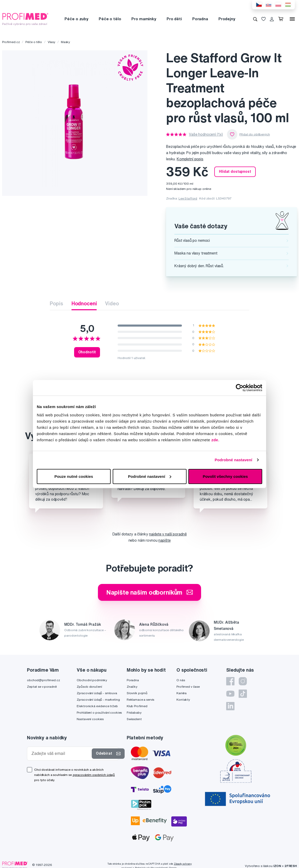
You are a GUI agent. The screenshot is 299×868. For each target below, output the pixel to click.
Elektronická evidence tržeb (97, 706)
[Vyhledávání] (255, 19)
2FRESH (291, 866)
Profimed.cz (11, 42)
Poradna (200, 19)
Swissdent (134, 719)
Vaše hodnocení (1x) (206, 134)
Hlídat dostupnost (235, 171)
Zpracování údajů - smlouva (97, 693)
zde (215, 440)
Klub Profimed (137, 706)
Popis (56, 303)
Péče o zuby (76, 19)
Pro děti (174, 19)
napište (164, 540)
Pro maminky (144, 19)
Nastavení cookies (90, 719)
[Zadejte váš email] (60, 753)
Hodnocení (84, 303)
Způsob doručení (89, 687)
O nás (181, 680)
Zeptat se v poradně (42, 687)
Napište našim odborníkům (150, 592)
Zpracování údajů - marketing (98, 700)
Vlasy (51, 42)
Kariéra (181, 693)
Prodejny (227, 19)
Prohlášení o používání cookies (99, 712)
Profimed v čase (188, 687)
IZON (277, 866)
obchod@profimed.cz (43, 680)
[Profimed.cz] (25, 19)
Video (112, 303)
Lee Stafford (188, 198)
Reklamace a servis (140, 700)
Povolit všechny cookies (225, 476)
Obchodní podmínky (92, 680)
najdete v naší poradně (168, 534)
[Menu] (292, 19)
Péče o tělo (110, 19)
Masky (65, 42)
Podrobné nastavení (233, 460)
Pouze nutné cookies (74, 476)
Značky (132, 687)
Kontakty (183, 700)
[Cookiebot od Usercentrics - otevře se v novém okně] (240, 388)
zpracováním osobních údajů (94, 775)
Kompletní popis (190, 159)
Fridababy (134, 712)
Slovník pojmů (137, 693)
